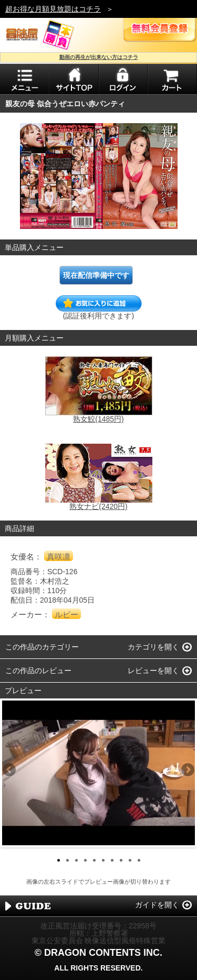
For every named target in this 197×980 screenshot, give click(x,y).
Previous (10, 771)
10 (139, 860)
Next (187, 771)
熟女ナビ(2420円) (98, 506)
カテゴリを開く (153, 647)
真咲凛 (59, 557)
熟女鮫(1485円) (98, 419)
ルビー (66, 614)
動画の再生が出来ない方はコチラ (99, 57)
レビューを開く (153, 671)
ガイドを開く (157, 905)
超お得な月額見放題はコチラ (53, 9)
